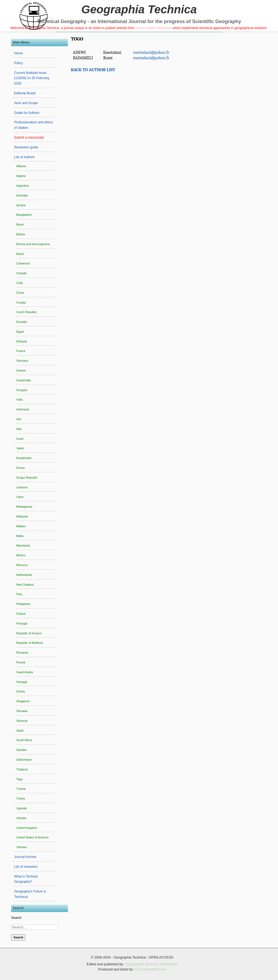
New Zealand (25, 585)
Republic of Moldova (30, 643)
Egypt (20, 332)
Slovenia (22, 721)
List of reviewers (26, 867)
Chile (20, 283)
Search (16, 918)
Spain (20, 731)
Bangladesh (24, 215)
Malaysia (22, 516)
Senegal (22, 682)
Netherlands (24, 575)
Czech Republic (27, 312)
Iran (19, 419)
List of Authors (24, 157)
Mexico (21, 555)
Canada (21, 273)
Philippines (23, 604)
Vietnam (22, 847)
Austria (21, 205)
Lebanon (22, 487)
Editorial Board (25, 93)
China (20, 293)
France (21, 351)
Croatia (21, 302)
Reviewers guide (26, 147)
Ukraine (21, 818)
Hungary (22, 390)
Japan (20, 448)
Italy (19, 429)
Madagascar (24, 507)
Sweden (22, 750)
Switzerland (24, 760)
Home (18, 53)
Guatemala (23, 380)
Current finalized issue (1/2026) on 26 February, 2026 (32, 78)
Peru (19, 594)
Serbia (20, 691)
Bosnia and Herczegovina (33, 244)
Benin (20, 224)
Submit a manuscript (29, 138)
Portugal (22, 623)
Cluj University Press (150, 969)
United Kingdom (27, 828)
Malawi (21, 526)
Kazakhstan (24, 458)
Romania (22, 653)
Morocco (22, 565)
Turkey (21, 798)
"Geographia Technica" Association (151, 964)
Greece (21, 370)
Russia (21, 662)
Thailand (22, 769)
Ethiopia (22, 341)
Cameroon (23, 263)
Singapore (23, 701)
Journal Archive (25, 857)
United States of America (32, 837)
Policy (18, 63)
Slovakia (22, 711)
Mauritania (23, 545)
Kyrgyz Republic (27, 477)
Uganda (21, 808)
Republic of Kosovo (29, 633)
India (19, 400)
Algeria (21, 176)
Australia (22, 195)
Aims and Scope (26, 103)
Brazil (20, 254)
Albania (21, 166)
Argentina (23, 186)
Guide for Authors (27, 113)
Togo (19, 779)
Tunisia (21, 789)
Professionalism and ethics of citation (34, 125)
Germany (22, 361)
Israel (20, 439)
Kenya (20, 468)
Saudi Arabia (25, 672)
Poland (21, 614)
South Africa (24, 740)
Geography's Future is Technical (30, 894)
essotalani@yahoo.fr (151, 52)
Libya (20, 497)
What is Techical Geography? (26, 879)
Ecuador (22, 322)
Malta (20, 536)
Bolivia (21, 234)
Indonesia (23, 409)
